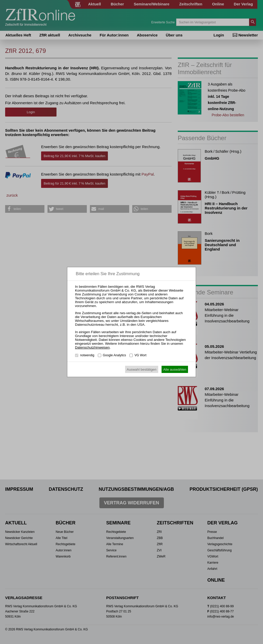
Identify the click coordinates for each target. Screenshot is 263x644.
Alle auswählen (175, 369)
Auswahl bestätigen (142, 369)
